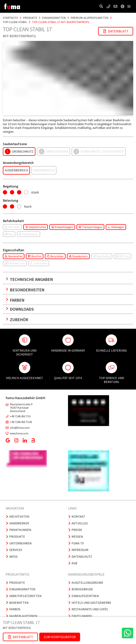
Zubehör (17, 320)
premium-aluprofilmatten (90, 18)
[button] (101, 6)
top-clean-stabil (15, 22)
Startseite (10, 18)
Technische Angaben (29, 279)
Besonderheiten (25, 290)
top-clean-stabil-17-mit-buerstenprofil (61, 22)
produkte (30, 18)
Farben (15, 300)
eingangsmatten (54, 18)
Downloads (20, 309)
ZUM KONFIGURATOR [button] (60, 637)
